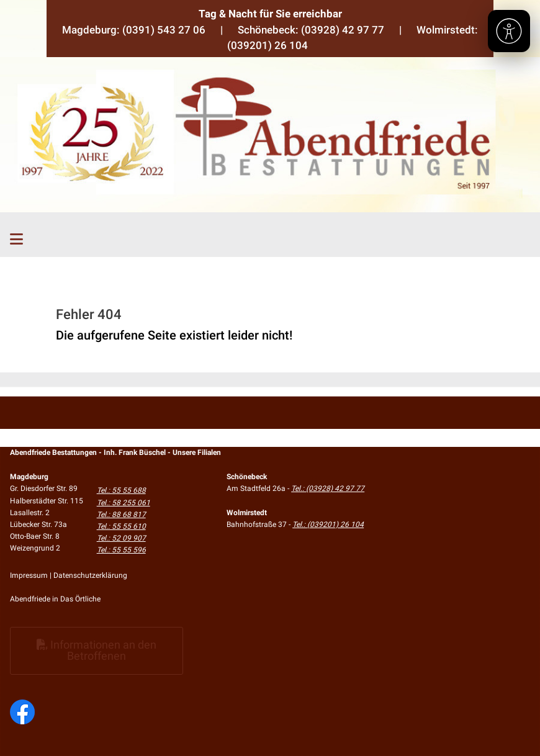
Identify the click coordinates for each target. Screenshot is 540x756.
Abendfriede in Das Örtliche (55, 599)
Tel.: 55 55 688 (121, 490)
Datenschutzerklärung (90, 575)
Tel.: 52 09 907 (121, 538)
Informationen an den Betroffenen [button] (97, 650)
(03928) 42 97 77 (343, 30)
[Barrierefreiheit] (509, 31)
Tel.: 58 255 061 (124, 503)
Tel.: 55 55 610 (121, 526)
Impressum (29, 575)
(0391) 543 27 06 (164, 30)
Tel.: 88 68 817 (121, 515)
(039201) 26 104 (268, 45)
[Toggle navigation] (16, 239)
